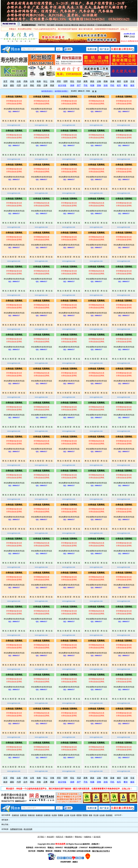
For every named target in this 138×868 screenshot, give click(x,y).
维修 (106, 81)
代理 (19, 85)
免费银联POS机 (16, 829)
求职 (59, 81)
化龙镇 (54, 815)
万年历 (132, 36)
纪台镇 (73, 815)
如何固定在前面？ (62, 91)
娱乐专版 (62, 85)
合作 (25, 85)
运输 (99, 81)
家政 (92, 81)
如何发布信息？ (48, 91)
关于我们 (41, 837)
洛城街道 (39, 815)
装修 (112, 81)
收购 (39, 81)
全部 (59, 49)
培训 (79, 81)
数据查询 (69, 837)
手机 (86, 85)
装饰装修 (59, 25)
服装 (132, 85)
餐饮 (126, 85)
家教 (86, 81)
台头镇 (102, 815)
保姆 (72, 85)
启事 (45, 85)
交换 (52, 81)
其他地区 (109, 815)
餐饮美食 (75, 25)
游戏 (106, 85)
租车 (119, 85)
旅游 (5, 85)
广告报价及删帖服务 (104, 25)
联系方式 (60, 837)
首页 (5, 81)
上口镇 (67, 815)
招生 (72, 81)
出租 (19, 81)
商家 (52, 85)
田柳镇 (60, 815)
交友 (132, 81)
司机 (112, 85)
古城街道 (47, 815)
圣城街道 (15, 815)
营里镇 (85, 815)
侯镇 (90, 815)
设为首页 (97, 837)
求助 (39, 85)
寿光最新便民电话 (29, 25)
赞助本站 (78, 837)
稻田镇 (79, 815)
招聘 (66, 81)
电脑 (92, 85)
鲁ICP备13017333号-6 (101, 851)
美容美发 (91, 25)
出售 (32, 81)
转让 (45, 81)
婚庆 (119, 81)
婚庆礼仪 (83, 25)
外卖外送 (67, 25)
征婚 (126, 81)
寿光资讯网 (28, 829)
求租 (12, 81)
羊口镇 (96, 815)
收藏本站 (88, 837)
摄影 (12, 85)
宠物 (99, 85)
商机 (32, 85)
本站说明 (50, 837)
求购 (25, 81)
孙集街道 (31, 815)
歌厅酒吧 (51, 25)
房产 (79, 85)
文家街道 (23, 815)
